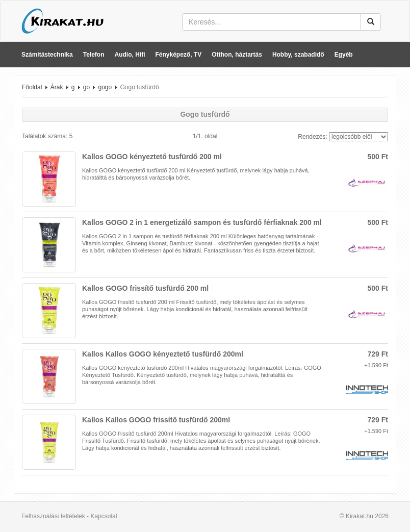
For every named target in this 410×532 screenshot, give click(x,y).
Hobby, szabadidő (298, 55)
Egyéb (344, 55)
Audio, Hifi (130, 55)
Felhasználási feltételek (53, 516)
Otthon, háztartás (237, 55)
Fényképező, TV (179, 55)
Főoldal (32, 87)
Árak (57, 87)
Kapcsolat (104, 516)
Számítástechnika (47, 55)
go (86, 87)
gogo (105, 87)
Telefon (94, 55)
